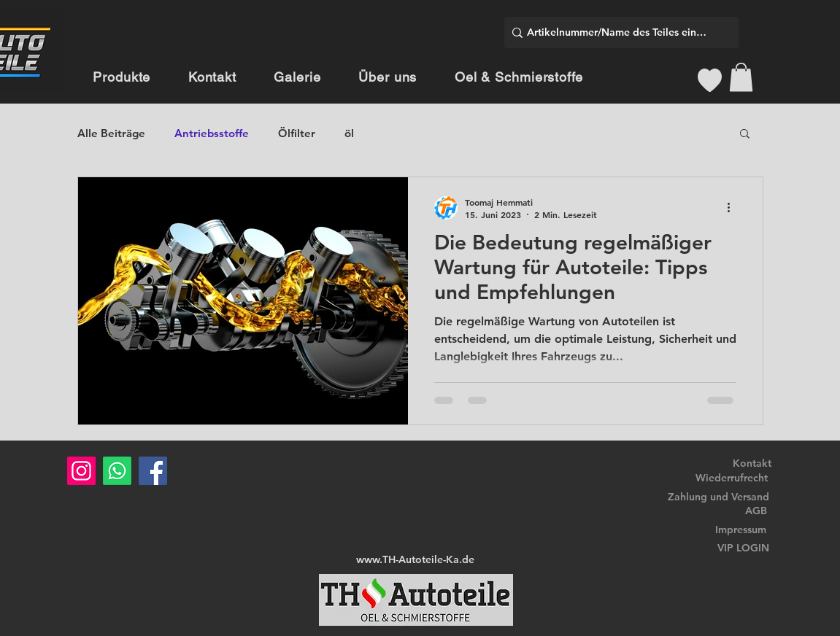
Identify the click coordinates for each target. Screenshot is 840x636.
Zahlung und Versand (718, 497)
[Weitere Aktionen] (734, 208)
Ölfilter (297, 133)
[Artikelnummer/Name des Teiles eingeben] (617, 32)
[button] (741, 77)
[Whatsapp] (117, 471)
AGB (756, 511)
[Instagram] (81, 471)
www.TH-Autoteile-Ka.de (415, 559)
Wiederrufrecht (732, 478)
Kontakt (752, 463)
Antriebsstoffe (212, 133)
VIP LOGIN (743, 548)
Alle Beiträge (111, 133)
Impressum (741, 530)
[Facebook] (153, 471)
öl (349, 133)
